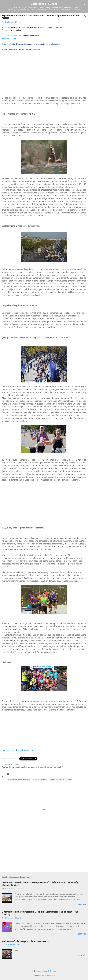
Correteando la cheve (8, 759)
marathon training (40, 780)
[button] (85, 16)
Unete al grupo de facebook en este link (20, 750)
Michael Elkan (51, 976)
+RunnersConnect (10, 38)
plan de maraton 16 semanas (61, 780)
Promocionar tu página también (11, 764)
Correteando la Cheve (44, 4)
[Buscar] (85, 5)
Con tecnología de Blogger (44, 971)
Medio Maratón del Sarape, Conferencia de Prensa (25, 941)
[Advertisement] (19, 73)
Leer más (82, 905)
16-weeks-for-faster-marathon (19, 780)
